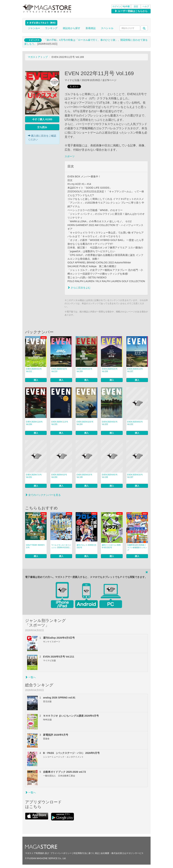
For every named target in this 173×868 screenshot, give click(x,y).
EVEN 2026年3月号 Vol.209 (84, 370)
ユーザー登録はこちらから (131, 11)
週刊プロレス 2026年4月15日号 (86, 546)
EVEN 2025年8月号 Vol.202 (135, 423)
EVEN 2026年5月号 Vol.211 (34, 370)
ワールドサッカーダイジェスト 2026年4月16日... (61, 546)
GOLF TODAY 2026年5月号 (35, 546)
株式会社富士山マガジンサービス (127, 853)
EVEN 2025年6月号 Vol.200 (59, 476)
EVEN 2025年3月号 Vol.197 (135, 476)
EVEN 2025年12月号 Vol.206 (34, 423)
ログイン (117, 6)
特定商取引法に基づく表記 (86, 853)
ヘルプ (146, 6)
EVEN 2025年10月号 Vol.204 (85, 423)
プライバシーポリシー (61, 853)
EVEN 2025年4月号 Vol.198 (110, 476)
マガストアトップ (38, 57)
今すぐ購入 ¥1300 (42, 119)
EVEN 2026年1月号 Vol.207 (135, 370)
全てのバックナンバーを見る (43, 495)
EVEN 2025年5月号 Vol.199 (84, 476)
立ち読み (42, 127)
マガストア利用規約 (35, 853)
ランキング (51, 28)
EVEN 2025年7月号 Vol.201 (34, 476)
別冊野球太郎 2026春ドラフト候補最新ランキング (137, 548)
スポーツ (70, 156)
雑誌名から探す (72, 28)
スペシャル (107, 28)
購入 (36, 380)
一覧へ (30, 677)
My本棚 (126, 6)
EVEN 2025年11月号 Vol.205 (60, 423)
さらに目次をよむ (79, 288)
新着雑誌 (91, 28)
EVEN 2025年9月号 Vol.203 (110, 423)
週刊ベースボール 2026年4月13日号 (111, 546)
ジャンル (34, 28)
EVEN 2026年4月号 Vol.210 (59, 370)
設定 (136, 6)
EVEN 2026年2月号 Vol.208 (110, 370)
